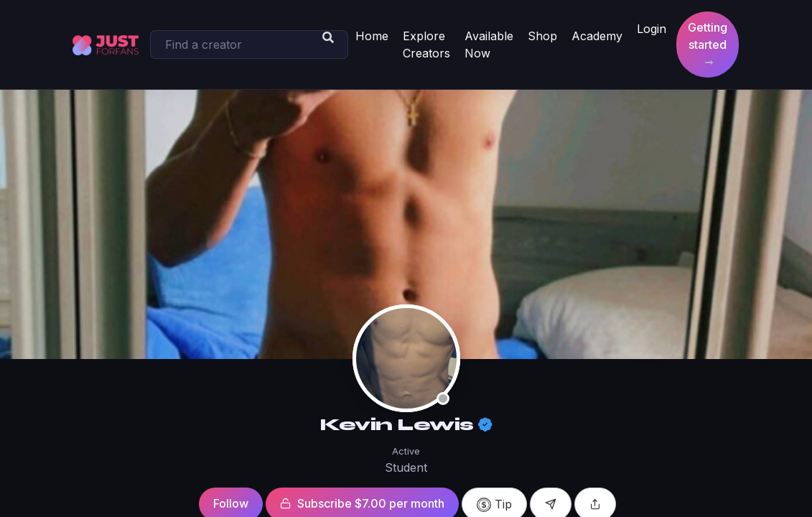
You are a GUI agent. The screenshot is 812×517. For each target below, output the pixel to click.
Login (652, 29)
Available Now (489, 45)
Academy (597, 36)
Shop (542, 36)
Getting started (708, 44)
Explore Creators (426, 45)
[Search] (249, 45)
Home (372, 36)
